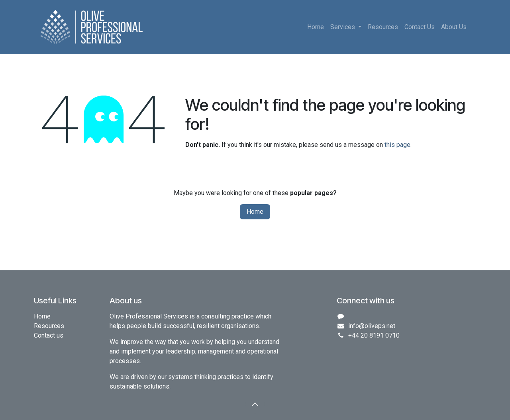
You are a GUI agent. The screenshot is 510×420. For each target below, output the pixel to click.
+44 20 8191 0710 (374, 335)
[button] (255, 404)
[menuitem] (316, 27)
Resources (49, 326)
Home (255, 212)
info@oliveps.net (372, 326)
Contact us (49, 335)
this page (397, 145)
